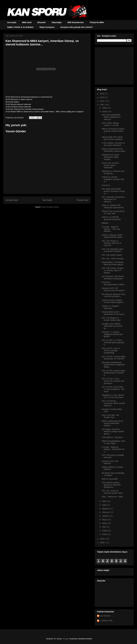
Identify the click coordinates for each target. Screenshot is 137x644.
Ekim (104, 501)
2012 (102, 101)
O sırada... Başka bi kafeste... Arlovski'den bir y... (113, 449)
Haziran (106, 516)
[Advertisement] (114, 65)
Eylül (104, 505)
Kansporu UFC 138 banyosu (110, 462)
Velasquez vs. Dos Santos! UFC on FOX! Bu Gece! (113, 396)
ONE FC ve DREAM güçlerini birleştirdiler (111, 218)
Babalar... (106, 223)
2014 (102, 94)
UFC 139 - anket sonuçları (113, 259)
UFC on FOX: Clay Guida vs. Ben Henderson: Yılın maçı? (113, 389)
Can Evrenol (105, 616)
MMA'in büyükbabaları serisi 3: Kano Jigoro (114, 442)
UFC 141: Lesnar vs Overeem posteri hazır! (112, 492)
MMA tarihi (27, 22)
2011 (102, 105)
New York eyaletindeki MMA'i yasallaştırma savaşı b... (111, 117)
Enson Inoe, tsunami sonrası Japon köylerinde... (110, 165)
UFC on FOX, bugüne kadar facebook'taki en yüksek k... (113, 373)
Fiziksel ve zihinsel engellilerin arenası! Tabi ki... (113, 179)
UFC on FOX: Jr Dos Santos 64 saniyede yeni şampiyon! (113, 381)
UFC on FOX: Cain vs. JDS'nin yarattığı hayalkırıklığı (111, 351)
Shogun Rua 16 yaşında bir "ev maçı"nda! (113, 212)
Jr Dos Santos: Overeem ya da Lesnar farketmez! (113, 144)
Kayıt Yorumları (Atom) (50, 207)
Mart (104, 527)
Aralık (105, 108)
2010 (102, 539)
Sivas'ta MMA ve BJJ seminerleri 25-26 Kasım (113, 313)
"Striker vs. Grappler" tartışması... (111, 307)
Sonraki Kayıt (12, 200)
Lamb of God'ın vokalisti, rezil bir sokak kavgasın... (113, 301)
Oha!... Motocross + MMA (112, 497)
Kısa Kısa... (107, 185)
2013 (102, 97)
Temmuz (106, 512)
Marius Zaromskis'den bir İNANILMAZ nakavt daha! (113, 150)
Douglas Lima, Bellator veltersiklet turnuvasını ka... (112, 326)
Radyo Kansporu (47, 27)
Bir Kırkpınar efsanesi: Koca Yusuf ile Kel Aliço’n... (113, 295)
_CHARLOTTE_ (106, 621)
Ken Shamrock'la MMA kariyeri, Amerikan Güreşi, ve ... (114, 191)
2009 (102, 543)
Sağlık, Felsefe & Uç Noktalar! (20, 27)
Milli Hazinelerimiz (76, 22)
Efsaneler (42, 22)
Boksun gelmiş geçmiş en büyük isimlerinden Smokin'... (112, 423)
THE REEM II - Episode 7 (112, 437)
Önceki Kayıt (82, 200)
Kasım (105, 111)
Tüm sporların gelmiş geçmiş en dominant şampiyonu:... (111, 485)
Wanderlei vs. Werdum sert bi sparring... (113, 172)
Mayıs (105, 520)
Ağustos (106, 509)
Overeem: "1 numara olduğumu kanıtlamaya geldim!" (112, 334)
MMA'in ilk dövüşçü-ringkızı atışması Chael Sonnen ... (113, 131)
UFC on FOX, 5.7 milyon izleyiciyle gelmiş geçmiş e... (113, 342)
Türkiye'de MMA (97, 22)
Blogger (66, 639)
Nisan (105, 523)
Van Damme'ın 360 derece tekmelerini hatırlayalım (113, 277)
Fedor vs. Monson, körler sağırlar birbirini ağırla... (113, 236)
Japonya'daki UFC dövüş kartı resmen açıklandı (112, 138)
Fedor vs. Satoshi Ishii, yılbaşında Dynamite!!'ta (113, 206)
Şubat (105, 531)
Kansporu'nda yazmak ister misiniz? (77, 27)
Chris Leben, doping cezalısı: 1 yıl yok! (110, 124)
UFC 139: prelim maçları (112, 255)
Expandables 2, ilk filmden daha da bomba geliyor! (113, 263)
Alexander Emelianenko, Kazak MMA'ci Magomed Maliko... (113, 365)
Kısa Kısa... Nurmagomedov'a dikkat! (113, 283)
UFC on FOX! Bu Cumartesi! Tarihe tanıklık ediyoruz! (113, 403)
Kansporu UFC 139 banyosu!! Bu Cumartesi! (113, 289)
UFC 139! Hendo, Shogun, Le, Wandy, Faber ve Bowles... (113, 270)
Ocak (105, 534)
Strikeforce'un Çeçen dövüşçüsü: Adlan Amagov (110, 157)
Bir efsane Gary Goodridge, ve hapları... (113, 474)
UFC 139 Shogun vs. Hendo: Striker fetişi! (111, 319)
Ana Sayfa (12, 22)
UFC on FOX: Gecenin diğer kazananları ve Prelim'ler (114, 358)
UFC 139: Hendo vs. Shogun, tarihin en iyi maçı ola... (112, 243)
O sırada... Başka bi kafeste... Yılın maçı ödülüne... (111, 229)
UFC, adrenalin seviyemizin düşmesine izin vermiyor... (113, 199)
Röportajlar (57, 22)
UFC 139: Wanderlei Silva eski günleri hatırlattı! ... (113, 250)
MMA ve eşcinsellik (110, 479)
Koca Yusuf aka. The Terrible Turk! (110, 416)
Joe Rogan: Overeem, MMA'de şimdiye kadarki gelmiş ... (113, 431)
